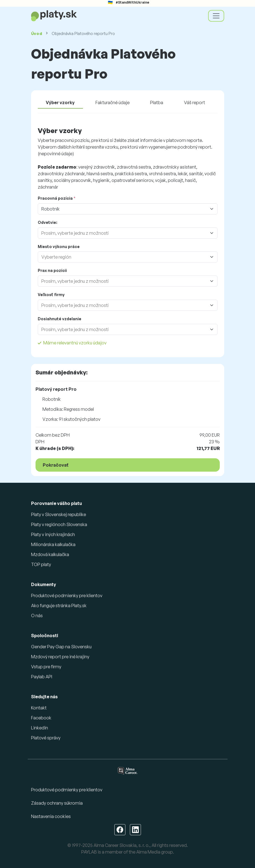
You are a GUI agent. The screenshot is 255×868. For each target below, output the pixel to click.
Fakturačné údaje (113, 102)
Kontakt (39, 708)
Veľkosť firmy (51, 295)
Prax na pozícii (52, 270)
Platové (46, 738)
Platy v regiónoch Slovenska (59, 524)
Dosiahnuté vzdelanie (60, 319)
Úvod (37, 33)
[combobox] (122, 233)
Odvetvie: (47, 222)
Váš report (195, 102)
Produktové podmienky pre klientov (67, 596)
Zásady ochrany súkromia (57, 803)
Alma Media (148, 852)
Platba (157, 102)
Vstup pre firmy (46, 667)
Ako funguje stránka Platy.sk (59, 606)
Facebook (41, 718)
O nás (37, 616)
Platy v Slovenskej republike (59, 514)
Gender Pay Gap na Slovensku (61, 647)
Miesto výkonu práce (59, 247)
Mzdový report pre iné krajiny (60, 657)
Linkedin (40, 728)
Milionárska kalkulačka (53, 544)
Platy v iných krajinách (53, 534)
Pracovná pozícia (55, 198)
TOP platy (41, 564)
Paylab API (42, 677)
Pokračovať (56, 465)
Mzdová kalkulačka (50, 554)
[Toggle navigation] (216, 16)
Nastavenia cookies (51, 816)
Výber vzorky (60, 102)
